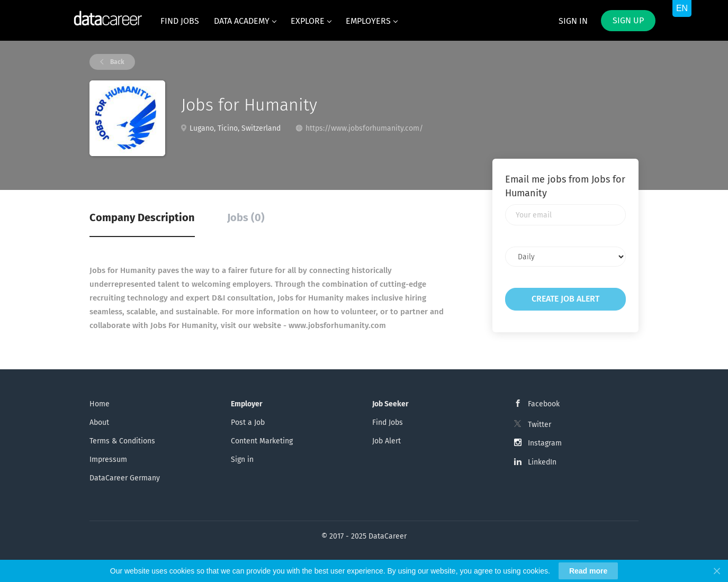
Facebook (544, 404)
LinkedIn (542, 462)
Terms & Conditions (122, 441)
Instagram (545, 443)
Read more (588, 571)
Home (100, 404)
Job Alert (387, 441)
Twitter (540, 425)
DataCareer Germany (125, 478)
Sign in (573, 21)
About (99, 422)
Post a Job (248, 422)
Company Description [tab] (142, 217)
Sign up (628, 20)
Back (116, 62)
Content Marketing (262, 441)
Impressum (108, 460)
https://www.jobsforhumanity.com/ (364, 128)
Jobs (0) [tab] (246, 217)
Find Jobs (388, 422)
